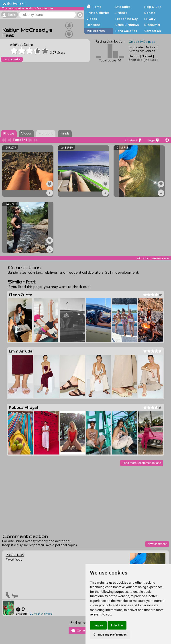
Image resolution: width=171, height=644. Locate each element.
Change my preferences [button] (110, 634)
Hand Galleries (126, 31)
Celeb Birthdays (127, 25)
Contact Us (153, 31)
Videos (92, 19)
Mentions (93, 25)
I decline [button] (117, 625)
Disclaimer (152, 25)
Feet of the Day (127, 19)
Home (97, 7)
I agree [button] (98, 625)
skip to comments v (153, 258)
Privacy (150, 19)
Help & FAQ (153, 7)
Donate (150, 13)
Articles (121, 13)
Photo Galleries (98, 13)
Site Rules (123, 7)
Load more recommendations (142, 463)
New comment (157, 544)
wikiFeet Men (96, 31)
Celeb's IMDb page (142, 42)
